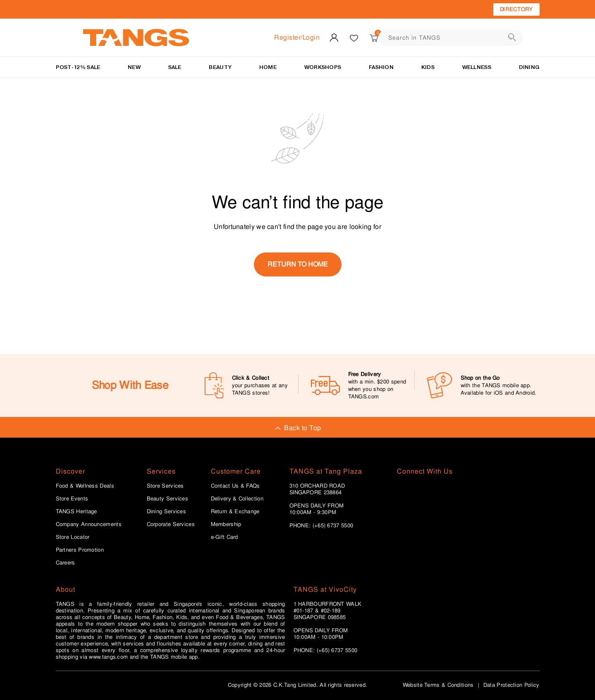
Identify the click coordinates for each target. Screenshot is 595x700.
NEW (134, 67)
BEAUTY (220, 67)
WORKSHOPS (323, 67)
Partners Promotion (80, 550)
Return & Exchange (235, 512)
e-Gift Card (225, 537)
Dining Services (167, 512)
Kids (428, 67)
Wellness (477, 67)
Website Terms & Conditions (438, 685)
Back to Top (297, 428)
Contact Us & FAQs (235, 486)
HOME (268, 67)
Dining (529, 67)
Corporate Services (171, 524)
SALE (175, 67)
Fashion (381, 67)
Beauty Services (168, 499)
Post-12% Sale (78, 67)
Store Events (72, 499)
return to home (298, 264)
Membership (226, 524)
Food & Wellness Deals (85, 486)
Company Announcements (89, 524)
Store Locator (73, 537)
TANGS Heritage (76, 512)
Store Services (165, 486)
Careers (66, 563)
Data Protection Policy (511, 685)
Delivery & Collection (237, 499)
